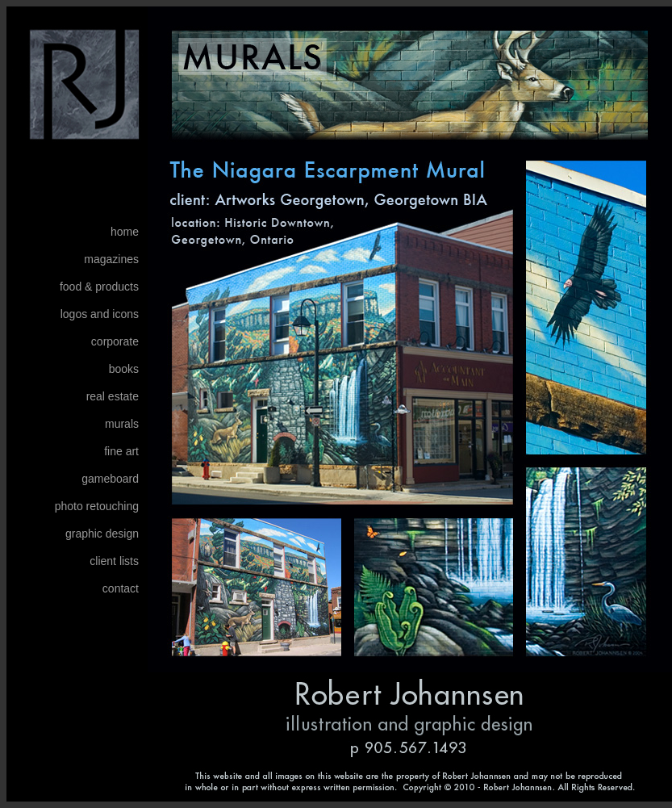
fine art (121, 451)
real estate (113, 396)
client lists (114, 561)
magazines (111, 259)
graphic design (102, 534)
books (124, 369)
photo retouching (97, 506)
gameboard (110, 479)
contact (121, 588)
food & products (99, 287)
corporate (115, 341)
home (125, 232)
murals (122, 424)
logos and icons (100, 314)
